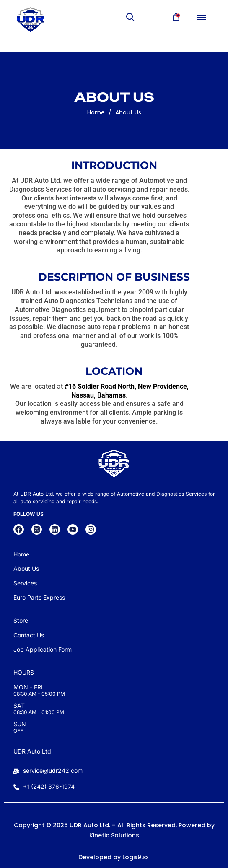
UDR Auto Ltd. (33, 751)
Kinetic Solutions (114, 835)
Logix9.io (135, 857)
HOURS (24, 672)
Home (96, 114)
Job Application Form (43, 649)
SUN (20, 724)
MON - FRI (28, 687)
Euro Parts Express (39, 597)
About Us (128, 114)
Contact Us (29, 635)
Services (25, 583)
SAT (19, 706)
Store (21, 620)
